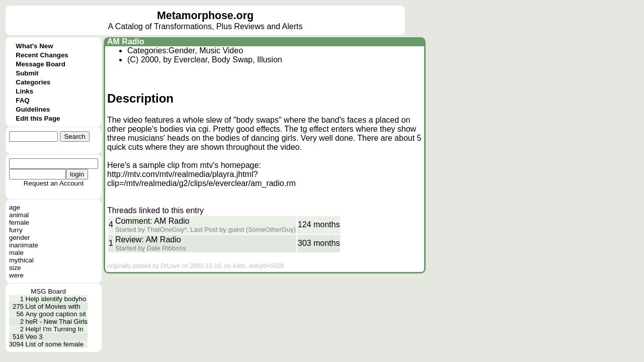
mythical (21, 260)
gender (20, 238)
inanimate (24, 245)
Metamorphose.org (205, 16)
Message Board (41, 64)
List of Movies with (53, 306)
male (16, 253)
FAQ (22, 100)
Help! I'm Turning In (55, 329)
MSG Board (48, 291)
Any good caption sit (56, 314)
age (15, 207)
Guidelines (33, 109)
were (16, 275)
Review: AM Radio (148, 240)
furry (16, 230)
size (15, 268)
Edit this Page (38, 118)
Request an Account (54, 183)
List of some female (55, 344)
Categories (33, 82)
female (19, 222)
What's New (34, 46)
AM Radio (126, 41)
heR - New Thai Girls (57, 322)
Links (24, 91)
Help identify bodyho (56, 299)
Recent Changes (42, 55)
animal (19, 215)
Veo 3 (34, 337)
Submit (27, 73)
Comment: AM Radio (152, 221)
